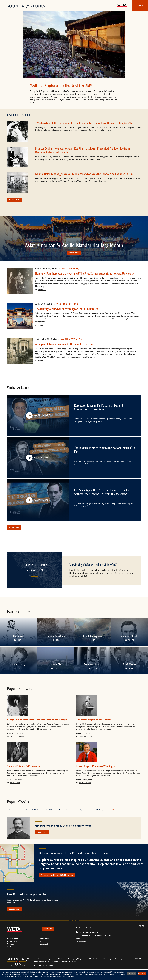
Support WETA (13, 940)
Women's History (93, 665)
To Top (142, 928)
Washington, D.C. (73, 269)
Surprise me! (43, 833)
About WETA (12, 943)
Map (78, 940)
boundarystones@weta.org (87, 934)
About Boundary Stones (43, 967)
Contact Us (12, 949)
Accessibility (45, 946)
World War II (65, 811)
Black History (130, 665)
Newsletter (45, 940)
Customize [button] (132, 974)
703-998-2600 (82, 943)
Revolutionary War (93, 637)
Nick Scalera (85, 784)
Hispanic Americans (55, 637)
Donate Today (15, 911)
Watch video (15, 528)
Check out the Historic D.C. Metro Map (58, 876)
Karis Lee (42, 290)
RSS (42, 943)
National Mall (55, 665)
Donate (49, 931)
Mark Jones (15, 784)
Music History (18, 665)
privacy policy (73, 977)
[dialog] (74, 975)
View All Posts (15, 200)
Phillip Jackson (17, 737)
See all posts (74, 253)
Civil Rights (80, 811)
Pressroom (11, 946)
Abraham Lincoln (130, 637)
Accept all (142, 974)
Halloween (18, 637)
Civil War (50, 811)
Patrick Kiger (85, 737)
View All (110, 811)
